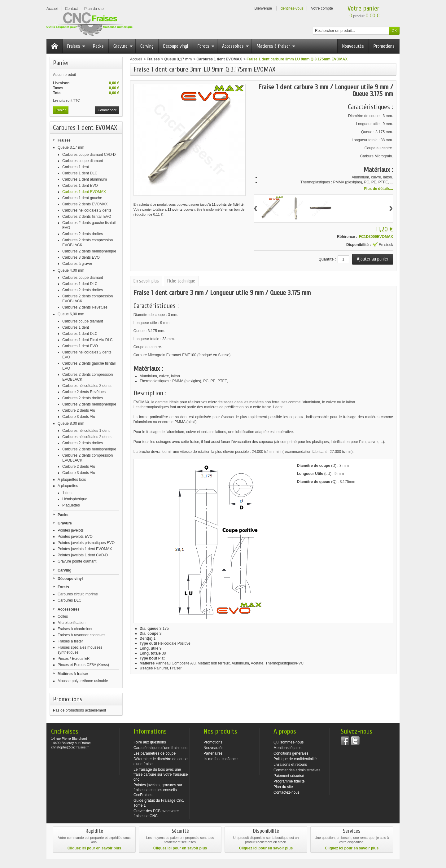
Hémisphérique (75, 499)
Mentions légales (287, 748)
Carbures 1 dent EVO (80, 186)
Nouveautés (353, 46)
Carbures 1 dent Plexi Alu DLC (87, 340)
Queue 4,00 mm (71, 270)
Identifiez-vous (292, 8)
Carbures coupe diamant (83, 161)
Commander (107, 110)
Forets (206, 46)
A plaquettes (68, 486)
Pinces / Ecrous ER (74, 659)
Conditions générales (291, 753)
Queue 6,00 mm (71, 314)
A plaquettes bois (72, 480)
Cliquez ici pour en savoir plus (94, 848)
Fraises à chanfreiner (75, 629)
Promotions (384, 46)
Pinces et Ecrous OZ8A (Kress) (83, 665)
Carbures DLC (70, 600)
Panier (61, 63)
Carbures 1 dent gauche (82, 198)
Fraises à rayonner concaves (81, 635)
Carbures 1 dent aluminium (85, 179)
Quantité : (327, 259)
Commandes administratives (297, 770)
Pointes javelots (71, 530)
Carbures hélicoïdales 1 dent (86, 431)
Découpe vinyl (176, 46)
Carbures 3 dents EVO (81, 257)
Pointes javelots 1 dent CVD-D (83, 555)
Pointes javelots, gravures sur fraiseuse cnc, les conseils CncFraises (158, 790)
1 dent (67, 493)
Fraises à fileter (70, 641)
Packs (98, 46)
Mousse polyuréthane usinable (83, 681)
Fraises (76, 46)
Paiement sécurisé (289, 776)
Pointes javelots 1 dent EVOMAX (85, 549)
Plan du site (283, 787)
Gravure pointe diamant (77, 561)
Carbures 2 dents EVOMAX (85, 204)
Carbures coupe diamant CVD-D (89, 155)
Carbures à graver (77, 264)
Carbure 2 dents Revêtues (84, 392)
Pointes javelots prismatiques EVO (86, 543)
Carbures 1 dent (76, 167)
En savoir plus (146, 281)
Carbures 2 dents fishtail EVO (87, 217)
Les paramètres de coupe (155, 753)
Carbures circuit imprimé (78, 594)
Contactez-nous (286, 792)
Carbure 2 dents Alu (79, 410)
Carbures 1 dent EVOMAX (84, 192)
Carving (147, 46)
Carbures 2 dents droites (83, 234)
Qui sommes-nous (289, 742)
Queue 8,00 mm (71, 423)
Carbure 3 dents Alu (79, 417)
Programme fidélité (289, 781)
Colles (63, 616)
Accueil (136, 59)
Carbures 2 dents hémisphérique (89, 251)
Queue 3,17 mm (71, 147)
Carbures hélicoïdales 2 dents (87, 210)
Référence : (347, 237)
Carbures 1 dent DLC (80, 173)
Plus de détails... (378, 189)
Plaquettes (71, 505)
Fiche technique (181, 281)
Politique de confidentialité (295, 759)
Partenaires (213, 753)
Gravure (123, 46)
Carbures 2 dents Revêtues (85, 307)
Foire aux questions (150, 742)
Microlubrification (72, 623)
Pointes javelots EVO (75, 537)
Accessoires (236, 46)
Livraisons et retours (290, 765)
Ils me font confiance (221, 759)
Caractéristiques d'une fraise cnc (160, 748)
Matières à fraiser (276, 46)
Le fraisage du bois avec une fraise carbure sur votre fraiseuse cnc (161, 774)
